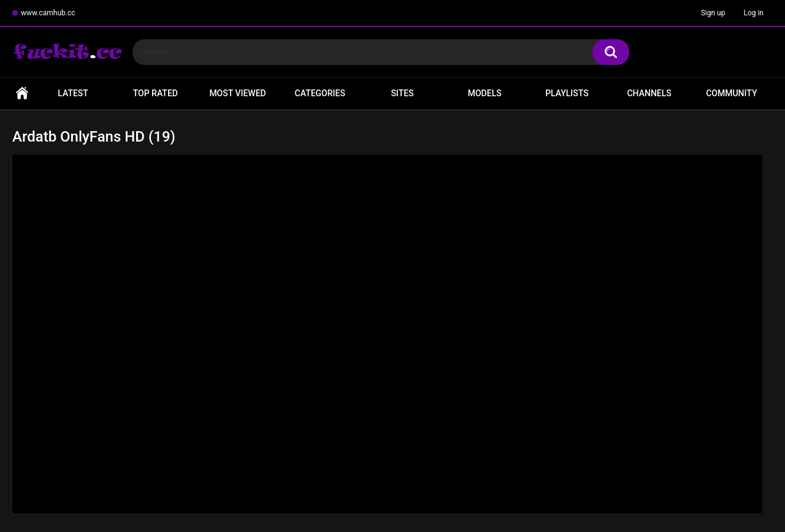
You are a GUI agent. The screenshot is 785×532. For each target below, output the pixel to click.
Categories (320, 93)
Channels (649, 93)
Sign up (713, 13)
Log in (753, 13)
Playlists (567, 93)
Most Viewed (237, 93)
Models (485, 93)
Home (22, 93)
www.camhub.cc (48, 13)
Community (731, 93)
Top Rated (155, 93)
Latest (73, 93)
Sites (402, 93)
